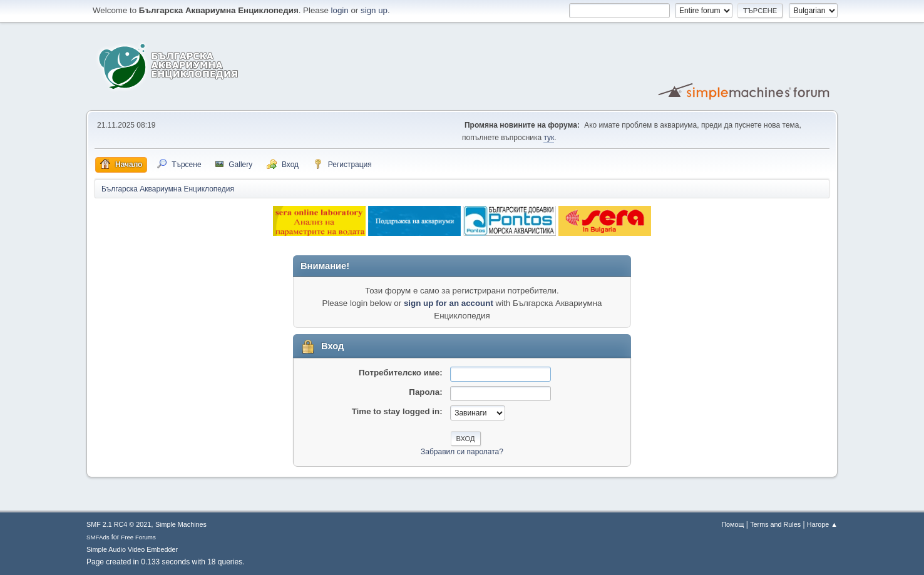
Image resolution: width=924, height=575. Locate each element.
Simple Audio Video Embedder (132, 549)
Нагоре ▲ (822, 524)
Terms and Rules (775, 524)
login (340, 10)
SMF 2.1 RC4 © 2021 (119, 524)
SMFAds (98, 537)
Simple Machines (181, 524)
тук (549, 138)
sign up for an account (449, 303)
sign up (374, 10)
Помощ (732, 524)
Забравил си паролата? (462, 452)
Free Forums (138, 537)
